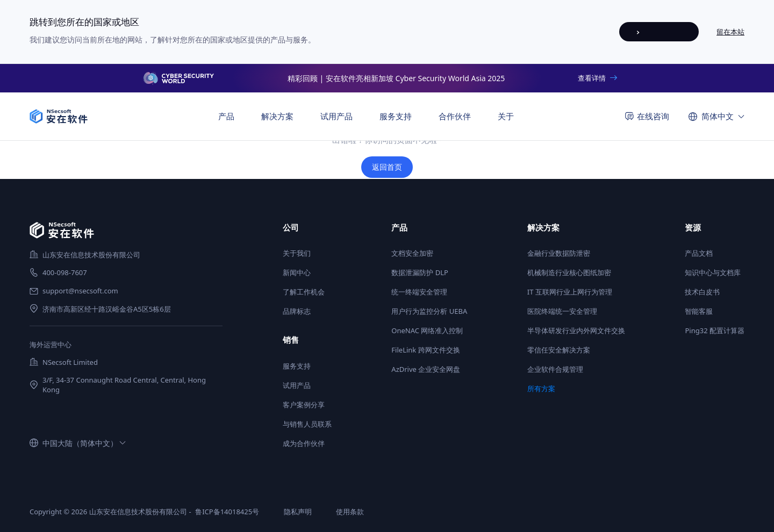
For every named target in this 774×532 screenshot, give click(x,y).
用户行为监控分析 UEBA (429, 311)
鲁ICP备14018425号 (227, 512)
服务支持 (297, 366)
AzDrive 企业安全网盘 (426, 369)
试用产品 (336, 116)
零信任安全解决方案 (559, 350)
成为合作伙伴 (304, 443)
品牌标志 (297, 311)
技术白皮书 (702, 292)
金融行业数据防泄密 (559, 253)
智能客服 (699, 311)
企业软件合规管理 (555, 369)
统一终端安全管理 (419, 292)
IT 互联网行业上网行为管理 (570, 292)
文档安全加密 (412, 253)
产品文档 (699, 253)
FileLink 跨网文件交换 (425, 350)
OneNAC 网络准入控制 (427, 330)
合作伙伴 (455, 116)
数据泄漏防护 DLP (420, 272)
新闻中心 (297, 272)
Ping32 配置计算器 (715, 330)
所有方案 (541, 389)
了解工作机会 (304, 292)
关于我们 (297, 253)
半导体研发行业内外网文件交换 (576, 330)
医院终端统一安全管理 (562, 311)
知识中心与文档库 (713, 272)
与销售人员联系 (307, 424)
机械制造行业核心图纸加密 (569, 272)
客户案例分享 (304, 405)
